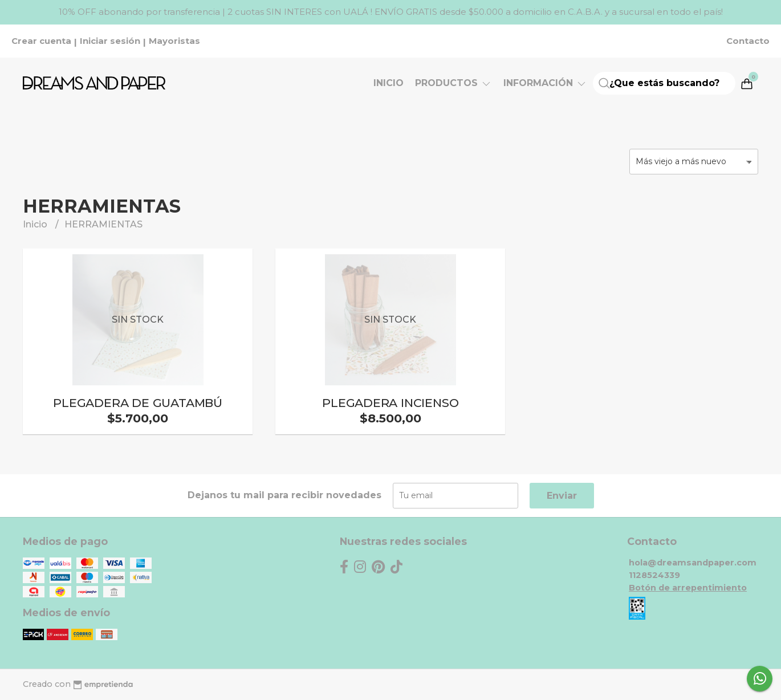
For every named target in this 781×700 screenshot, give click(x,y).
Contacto (748, 41)
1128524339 (654, 575)
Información (545, 83)
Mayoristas (174, 41)
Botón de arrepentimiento (688, 588)
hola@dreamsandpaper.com (693, 563)
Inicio (389, 83)
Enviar (562, 496)
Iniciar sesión (110, 41)
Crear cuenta (41, 41)
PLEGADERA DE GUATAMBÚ (138, 403)
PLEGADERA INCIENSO (390, 403)
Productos (453, 83)
